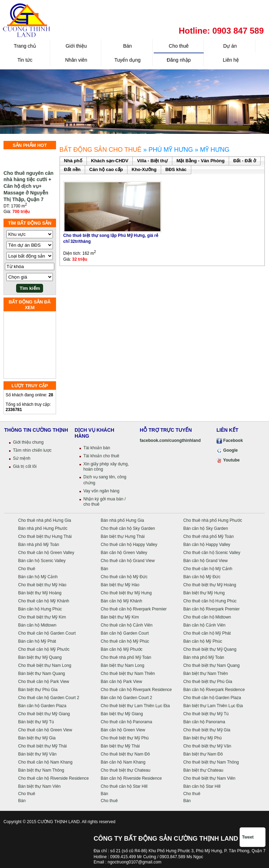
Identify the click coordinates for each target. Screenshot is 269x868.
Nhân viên (76, 60)
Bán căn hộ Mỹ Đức (202, 577)
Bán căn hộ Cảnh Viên (204, 625)
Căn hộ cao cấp (106, 169)
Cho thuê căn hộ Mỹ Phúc (125, 641)
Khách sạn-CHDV (110, 161)
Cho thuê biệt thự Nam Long (45, 665)
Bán (127, 46)
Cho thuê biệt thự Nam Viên (209, 778)
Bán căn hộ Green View (123, 730)
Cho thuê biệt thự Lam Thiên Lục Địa (135, 706)
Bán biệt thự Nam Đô (203, 754)
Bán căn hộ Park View (121, 682)
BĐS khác (176, 169)
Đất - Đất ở (245, 161)
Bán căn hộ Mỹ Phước (121, 649)
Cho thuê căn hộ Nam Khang (45, 762)
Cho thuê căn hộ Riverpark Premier (133, 609)
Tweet (248, 837)
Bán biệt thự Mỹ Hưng (204, 593)
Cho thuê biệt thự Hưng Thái (45, 536)
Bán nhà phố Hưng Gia (122, 520)
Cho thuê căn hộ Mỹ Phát (207, 633)
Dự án (230, 46)
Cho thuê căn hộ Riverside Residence (54, 778)
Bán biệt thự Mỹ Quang (40, 657)
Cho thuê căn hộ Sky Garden (128, 528)
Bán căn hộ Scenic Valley (42, 561)
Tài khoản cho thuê (101, 456)
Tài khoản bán (97, 448)
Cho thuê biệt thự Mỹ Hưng (126, 593)
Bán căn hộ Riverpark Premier (211, 609)
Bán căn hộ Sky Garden (206, 528)
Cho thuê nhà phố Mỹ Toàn (208, 536)
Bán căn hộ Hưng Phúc (40, 609)
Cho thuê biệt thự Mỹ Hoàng (210, 585)
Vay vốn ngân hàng (101, 491)
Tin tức (25, 60)
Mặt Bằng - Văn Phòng (201, 161)
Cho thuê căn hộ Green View (45, 730)
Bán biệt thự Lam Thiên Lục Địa (213, 706)
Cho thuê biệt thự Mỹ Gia (207, 730)
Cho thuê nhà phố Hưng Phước (213, 520)
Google (227, 450)
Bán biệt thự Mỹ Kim (120, 617)
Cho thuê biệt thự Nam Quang (211, 665)
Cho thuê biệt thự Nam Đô (125, 754)
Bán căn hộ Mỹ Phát (37, 641)
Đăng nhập (179, 60)
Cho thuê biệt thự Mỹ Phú (125, 738)
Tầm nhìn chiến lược (32, 450)
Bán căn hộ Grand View (205, 561)
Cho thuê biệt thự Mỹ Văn (207, 746)
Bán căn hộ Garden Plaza (42, 706)
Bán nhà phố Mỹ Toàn (39, 545)
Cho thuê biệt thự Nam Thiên (128, 674)
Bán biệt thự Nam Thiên (206, 674)
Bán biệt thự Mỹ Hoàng (40, 593)
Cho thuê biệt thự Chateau (125, 770)
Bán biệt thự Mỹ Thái (120, 746)
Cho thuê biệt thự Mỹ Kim (42, 617)
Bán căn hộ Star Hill (202, 786)
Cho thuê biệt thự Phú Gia (208, 682)
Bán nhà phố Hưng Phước (43, 528)
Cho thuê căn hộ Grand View (127, 561)
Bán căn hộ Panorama (204, 722)
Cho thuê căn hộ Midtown (207, 617)
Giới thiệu (76, 46)
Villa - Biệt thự (152, 161)
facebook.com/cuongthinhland (170, 440)
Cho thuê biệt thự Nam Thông (211, 762)
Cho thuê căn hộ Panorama (126, 722)
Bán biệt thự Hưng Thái (123, 536)
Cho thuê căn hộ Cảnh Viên (126, 625)
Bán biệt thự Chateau (203, 770)
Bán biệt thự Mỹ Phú (202, 738)
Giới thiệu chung (28, 442)
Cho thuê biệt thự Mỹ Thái (43, 746)
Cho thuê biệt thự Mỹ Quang (210, 649)
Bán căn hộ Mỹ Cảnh (38, 577)
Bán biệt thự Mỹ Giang (122, 714)
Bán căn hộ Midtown (37, 625)
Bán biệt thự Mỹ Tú (36, 722)
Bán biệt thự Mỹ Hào (120, 585)
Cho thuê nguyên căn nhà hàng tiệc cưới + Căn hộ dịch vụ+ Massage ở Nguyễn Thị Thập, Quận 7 (29, 189)
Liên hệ (230, 60)
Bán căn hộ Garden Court (125, 633)
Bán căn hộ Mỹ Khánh (121, 601)
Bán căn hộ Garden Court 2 (126, 698)
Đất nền (72, 169)
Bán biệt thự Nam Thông (41, 770)
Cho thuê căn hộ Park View (44, 682)
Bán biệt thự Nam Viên (40, 786)
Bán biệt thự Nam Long (122, 665)
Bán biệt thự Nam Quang (42, 674)
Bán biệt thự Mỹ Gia (37, 738)
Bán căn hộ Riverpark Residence (214, 690)
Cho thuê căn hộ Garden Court (47, 633)
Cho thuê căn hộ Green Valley (46, 553)
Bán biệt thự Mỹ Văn (37, 754)
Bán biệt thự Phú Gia (38, 690)
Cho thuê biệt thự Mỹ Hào (42, 585)
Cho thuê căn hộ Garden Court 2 (49, 698)
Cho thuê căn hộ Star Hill (124, 786)
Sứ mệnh (22, 458)
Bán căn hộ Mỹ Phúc (203, 641)
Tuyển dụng (127, 60)
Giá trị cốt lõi (25, 466)
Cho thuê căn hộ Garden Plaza (212, 698)
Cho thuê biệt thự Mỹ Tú (206, 714)
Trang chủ (25, 46)
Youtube (228, 460)
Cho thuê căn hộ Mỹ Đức (124, 577)
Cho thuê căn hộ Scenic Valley (212, 553)
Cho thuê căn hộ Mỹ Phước (44, 649)
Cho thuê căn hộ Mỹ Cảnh (208, 569)
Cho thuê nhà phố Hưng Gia (45, 520)
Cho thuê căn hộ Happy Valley (129, 545)
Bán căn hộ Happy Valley (207, 545)
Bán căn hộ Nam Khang (123, 762)
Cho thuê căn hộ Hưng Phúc (210, 601)
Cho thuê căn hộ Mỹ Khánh (44, 601)
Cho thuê (179, 46)
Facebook (230, 440)
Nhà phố (73, 161)
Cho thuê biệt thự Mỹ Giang (44, 714)
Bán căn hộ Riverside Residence (131, 778)
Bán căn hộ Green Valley (124, 553)
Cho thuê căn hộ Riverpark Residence (136, 690)
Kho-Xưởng (144, 169)
